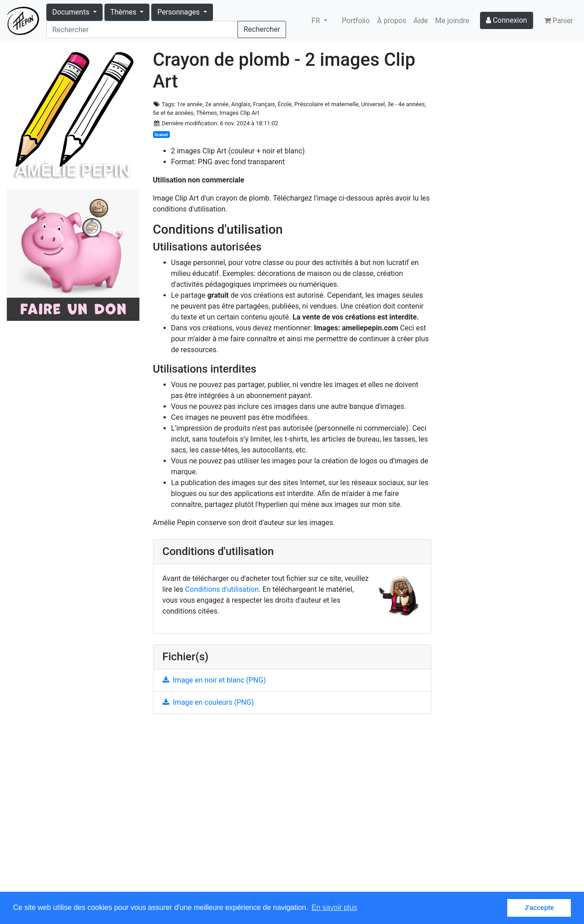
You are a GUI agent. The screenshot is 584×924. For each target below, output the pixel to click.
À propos (391, 21)
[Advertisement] (292, 808)
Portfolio (356, 21)
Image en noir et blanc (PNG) (214, 680)
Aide (421, 21)
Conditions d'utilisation (222, 589)
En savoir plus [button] (334, 907)
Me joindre (452, 21)
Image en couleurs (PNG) (208, 702)
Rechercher (262, 29)
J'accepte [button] (539, 908)
